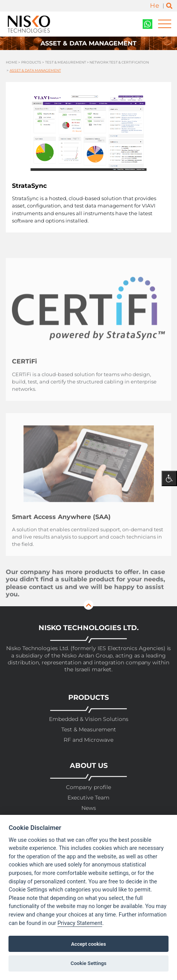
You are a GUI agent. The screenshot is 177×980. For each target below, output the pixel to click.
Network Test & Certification (119, 63)
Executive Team (88, 798)
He (155, 6)
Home (12, 63)
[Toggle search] (169, 6)
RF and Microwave (88, 740)
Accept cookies (88, 944)
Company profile (88, 787)
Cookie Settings (88, 963)
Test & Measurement (66, 63)
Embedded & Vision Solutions (89, 719)
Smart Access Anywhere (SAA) (61, 528)
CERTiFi (24, 372)
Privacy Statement (80, 923)
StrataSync (29, 186)
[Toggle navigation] (165, 24)
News (89, 808)
